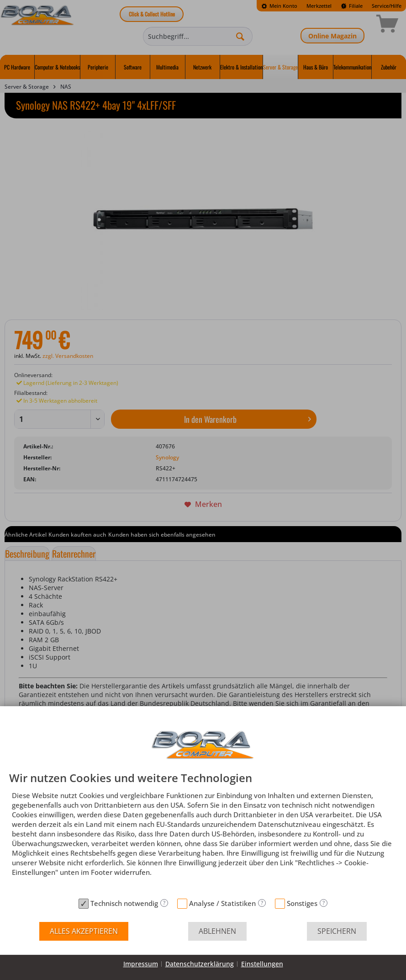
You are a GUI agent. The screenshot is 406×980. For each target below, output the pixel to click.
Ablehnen (217, 931)
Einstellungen (262, 964)
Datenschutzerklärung (200, 964)
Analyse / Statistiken (222, 903)
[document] (203, 833)
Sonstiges (302, 903)
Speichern (337, 931)
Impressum (141, 964)
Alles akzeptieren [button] (84, 931)
